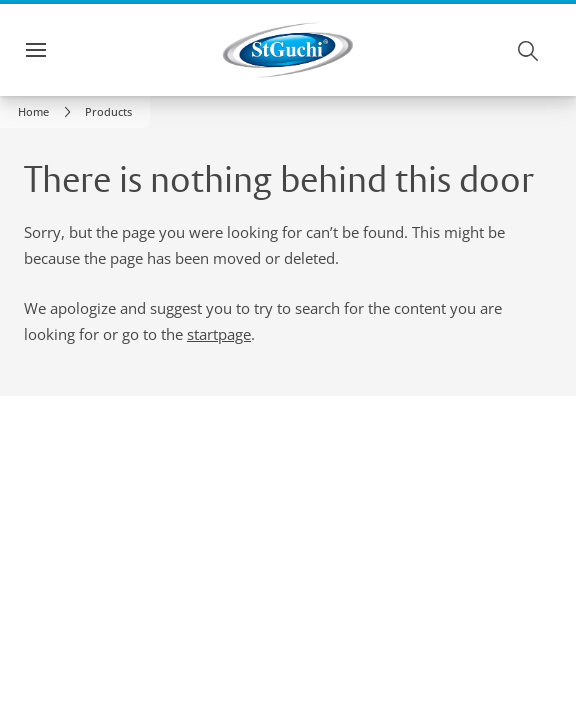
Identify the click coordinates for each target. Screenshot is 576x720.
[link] (47, 112)
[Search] (529, 50)
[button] (108, 112)
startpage (219, 334)
